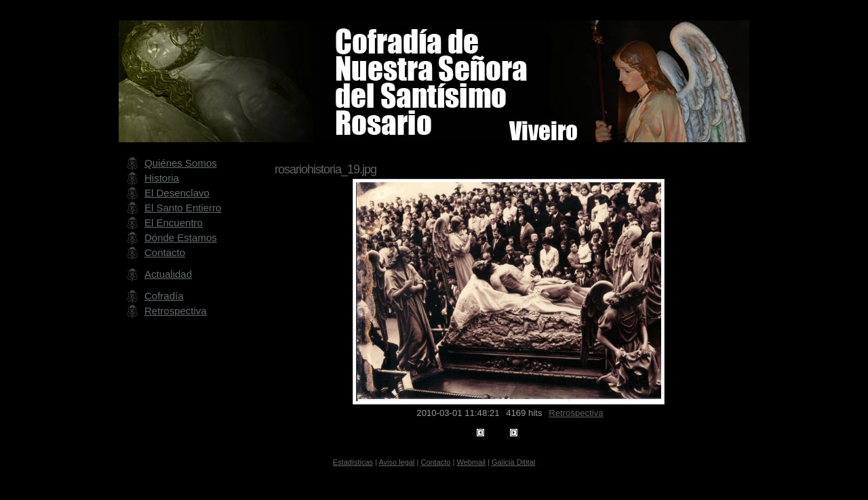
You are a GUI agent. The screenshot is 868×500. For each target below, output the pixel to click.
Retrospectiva (576, 413)
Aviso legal (396, 462)
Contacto (165, 252)
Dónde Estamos (181, 237)
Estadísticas (353, 462)
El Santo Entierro (183, 208)
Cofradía (164, 296)
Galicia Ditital (513, 462)
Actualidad (168, 274)
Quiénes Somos (181, 163)
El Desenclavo (177, 193)
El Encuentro (174, 223)
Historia (162, 178)
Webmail (471, 462)
